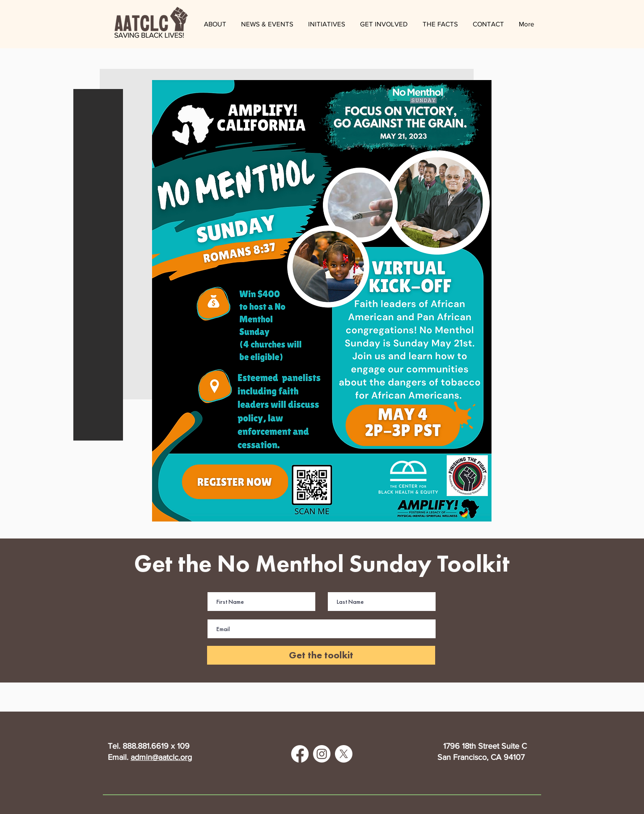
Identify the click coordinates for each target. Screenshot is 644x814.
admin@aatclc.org (161, 757)
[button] (267, 24)
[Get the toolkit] (321, 655)
